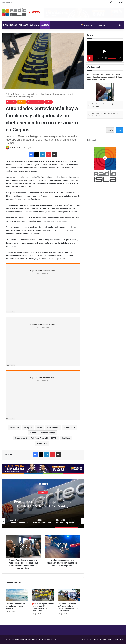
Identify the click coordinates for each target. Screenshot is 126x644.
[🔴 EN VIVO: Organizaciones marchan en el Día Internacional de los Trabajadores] (43, 595)
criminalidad (54, 427)
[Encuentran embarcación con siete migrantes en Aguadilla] (17, 595)
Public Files (119, 639)
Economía (43, 492)
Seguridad (43, 443)
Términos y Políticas (107, 639)
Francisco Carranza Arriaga (43, 433)
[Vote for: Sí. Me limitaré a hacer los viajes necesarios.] (105, 96)
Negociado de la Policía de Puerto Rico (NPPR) (37, 438)
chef (40, 427)
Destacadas (11, 102)
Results (110, 130)
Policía (23, 94)
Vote (119, 130)
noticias (67, 438)
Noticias (13, 25)
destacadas (70, 427)
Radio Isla (34, 25)
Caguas (29, 427)
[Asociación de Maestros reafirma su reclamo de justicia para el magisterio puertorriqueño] (69, 595)
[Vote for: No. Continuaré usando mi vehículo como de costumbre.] (105, 115)
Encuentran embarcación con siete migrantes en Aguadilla (15, 606)
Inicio (5, 25)
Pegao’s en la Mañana (35, 102)
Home (9, 94)
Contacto (45, 25)
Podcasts (23, 25)
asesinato (15, 427)
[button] (105, 92)
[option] (43, 503)
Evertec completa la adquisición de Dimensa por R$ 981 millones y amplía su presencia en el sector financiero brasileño (43, 508)
